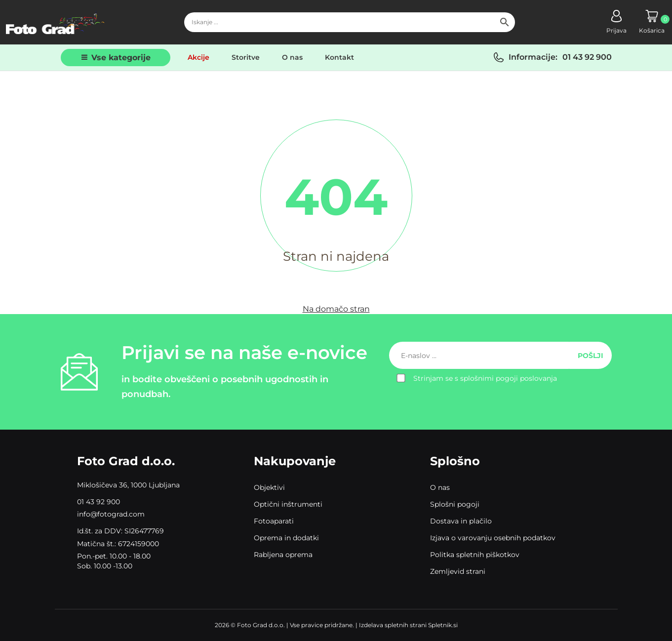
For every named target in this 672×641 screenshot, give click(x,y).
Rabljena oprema (283, 555)
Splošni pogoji (455, 504)
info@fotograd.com (111, 514)
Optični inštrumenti (288, 504)
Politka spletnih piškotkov (475, 555)
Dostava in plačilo (461, 521)
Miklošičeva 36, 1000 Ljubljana (128, 485)
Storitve (246, 57)
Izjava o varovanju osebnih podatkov (493, 538)
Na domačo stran (336, 309)
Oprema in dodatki (286, 538)
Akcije (198, 57)
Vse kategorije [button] (121, 58)
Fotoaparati (274, 521)
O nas (292, 57)
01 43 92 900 (587, 57)
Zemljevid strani (458, 571)
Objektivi (269, 487)
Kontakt (339, 57)
